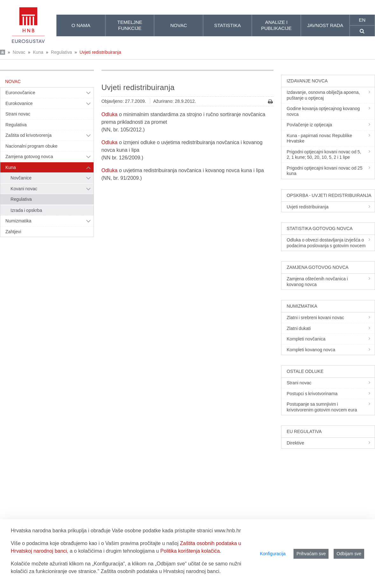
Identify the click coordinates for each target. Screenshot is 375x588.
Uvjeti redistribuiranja (100, 52)
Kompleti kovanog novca (330, 350)
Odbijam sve (349, 554)
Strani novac (18, 114)
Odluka (110, 114)
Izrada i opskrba (26, 210)
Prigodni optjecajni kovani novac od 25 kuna (330, 171)
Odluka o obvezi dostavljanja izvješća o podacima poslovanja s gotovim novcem (330, 243)
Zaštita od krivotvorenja (28, 135)
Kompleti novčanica (330, 339)
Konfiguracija (273, 554)
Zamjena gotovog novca (29, 157)
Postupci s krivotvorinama (330, 394)
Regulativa (61, 52)
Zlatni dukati (330, 328)
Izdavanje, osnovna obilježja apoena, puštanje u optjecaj (330, 95)
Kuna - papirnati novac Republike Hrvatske (330, 138)
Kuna (38, 52)
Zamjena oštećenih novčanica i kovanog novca (330, 282)
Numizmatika (18, 221)
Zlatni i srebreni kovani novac (330, 318)
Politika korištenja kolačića (190, 551)
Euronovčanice (20, 93)
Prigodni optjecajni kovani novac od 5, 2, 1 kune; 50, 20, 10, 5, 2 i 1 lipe (330, 155)
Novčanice (21, 178)
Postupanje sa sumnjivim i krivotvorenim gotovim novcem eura (330, 407)
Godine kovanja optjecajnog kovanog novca (330, 111)
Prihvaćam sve (311, 554)
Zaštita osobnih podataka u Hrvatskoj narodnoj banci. (161, 571)
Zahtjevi (13, 232)
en (362, 20)
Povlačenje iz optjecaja (330, 125)
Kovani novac (24, 189)
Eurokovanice (19, 103)
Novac (19, 52)
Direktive (330, 443)
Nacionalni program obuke (32, 146)
